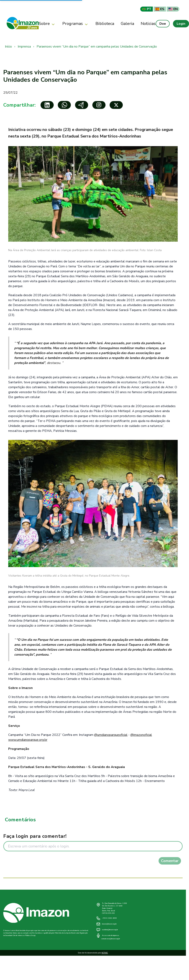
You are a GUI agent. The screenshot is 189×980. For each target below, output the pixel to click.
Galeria (127, 24)
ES (160, 9)
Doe (163, 24)
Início (8, 47)
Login (181, 24)
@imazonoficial (141, 735)
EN (173, 9)
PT (147, 9)
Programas (76, 24)
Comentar (170, 861)
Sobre (47, 24)
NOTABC (105, 953)
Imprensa (24, 47)
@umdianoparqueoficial (111, 735)
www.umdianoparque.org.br (28, 740)
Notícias (148, 24)
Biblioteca (105, 24)
